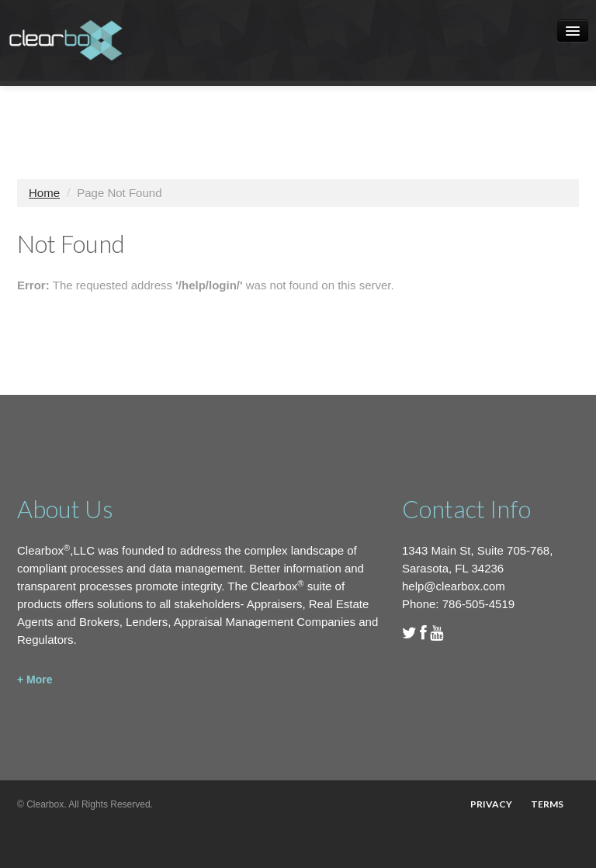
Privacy (491, 804)
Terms (547, 804)
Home (44, 193)
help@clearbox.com (454, 586)
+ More (35, 680)
